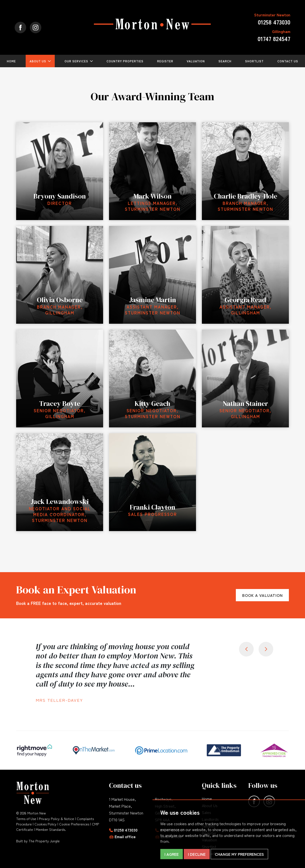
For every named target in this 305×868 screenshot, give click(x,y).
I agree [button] (172, 854)
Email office (125, 836)
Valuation (196, 61)
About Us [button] (38, 61)
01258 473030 (126, 830)
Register (165, 61)
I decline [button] (197, 854)
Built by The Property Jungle (38, 841)
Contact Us (288, 61)
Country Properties (125, 61)
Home (11, 61)
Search (225, 61)
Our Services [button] (76, 61)
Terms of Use (26, 819)
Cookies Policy (45, 824)
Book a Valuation (262, 595)
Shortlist (254, 61)
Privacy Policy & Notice (56, 819)
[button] (266, 649)
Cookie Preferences (74, 824)
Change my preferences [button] (239, 854)
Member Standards (50, 829)
